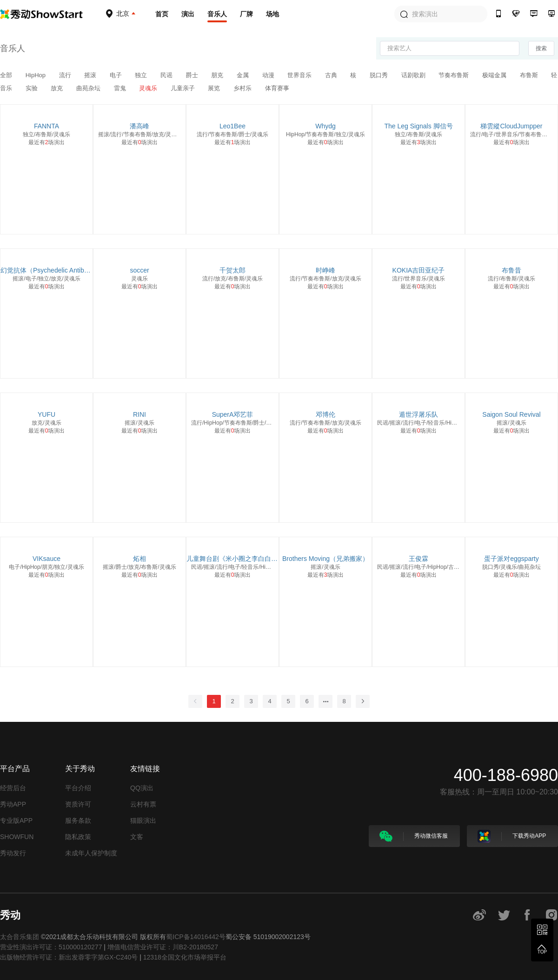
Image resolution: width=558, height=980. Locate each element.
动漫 (269, 75)
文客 (137, 837)
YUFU (46, 414)
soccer (139, 270)
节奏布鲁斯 (455, 75)
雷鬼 (121, 88)
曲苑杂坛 (89, 88)
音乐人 (217, 14)
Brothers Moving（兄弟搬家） (325, 559)
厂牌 (246, 14)
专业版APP (16, 820)
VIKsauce (46, 559)
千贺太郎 (232, 270)
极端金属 (495, 75)
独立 (142, 75)
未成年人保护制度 (91, 853)
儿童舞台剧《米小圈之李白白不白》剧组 (232, 559)
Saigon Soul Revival (511, 414)
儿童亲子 (184, 88)
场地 (272, 14)
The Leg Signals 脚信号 (418, 126)
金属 (244, 75)
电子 (117, 75)
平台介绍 (78, 788)
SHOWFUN (17, 837)
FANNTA (46, 126)
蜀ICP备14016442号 (196, 937)
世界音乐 (300, 75)
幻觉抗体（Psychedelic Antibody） (46, 270)
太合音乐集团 (20, 937)
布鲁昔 (511, 270)
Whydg (325, 126)
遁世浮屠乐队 (418, 414)
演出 (188, 14)
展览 (215, 88)
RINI (139, 414)
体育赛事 (277, 88)
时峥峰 (325, 270)
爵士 (193, 75)
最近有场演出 (47, 142)
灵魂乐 (149, 88)
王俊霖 (418, 559)
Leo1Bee (232, 126)
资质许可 (78, 804)
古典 (332, 75)
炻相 (139, 559)
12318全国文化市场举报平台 (185, 957)
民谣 (167, 75)
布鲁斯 (530, 75)
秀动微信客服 (414, 836)
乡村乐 (243, 88)
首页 (162, 14)
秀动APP (13, 804)
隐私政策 (78, 837)
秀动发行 (13, 853)
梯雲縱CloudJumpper (511, 126)
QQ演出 (142, 788)
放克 (58, 88)
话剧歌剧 (414, 75)
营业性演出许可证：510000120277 (51, 947)
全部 (7, 75)
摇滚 (91, 75)
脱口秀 (380, 75)
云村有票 (143, 804)
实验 (33, 88)
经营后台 (13, 788)
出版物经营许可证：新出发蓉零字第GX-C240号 (69, 957)
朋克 (218, 75)
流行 (66, 75)
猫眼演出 (143, 820)
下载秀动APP (512, 836)
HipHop (37, 75)
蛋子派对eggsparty (511, 559)
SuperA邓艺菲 (233, 414)
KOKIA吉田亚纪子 (419, 270)
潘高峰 (139, 126)
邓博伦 (325, 414)
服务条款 (78, 820)
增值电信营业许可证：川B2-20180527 (163, 947)
